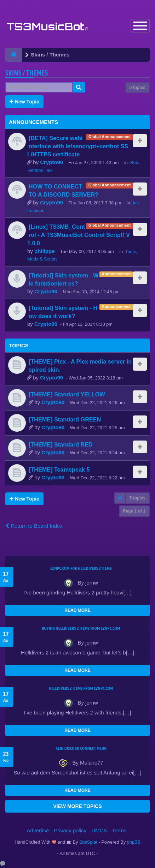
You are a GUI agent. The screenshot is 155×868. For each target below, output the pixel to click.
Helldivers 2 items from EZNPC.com (81, 688)
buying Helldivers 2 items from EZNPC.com (81, 628)
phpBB (134, 842)
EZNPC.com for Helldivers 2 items (81, 568)
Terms (119, 830)
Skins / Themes (27, 73)
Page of (134, 511)
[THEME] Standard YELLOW (67, 394)
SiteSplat (88, 842)
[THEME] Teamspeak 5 (59, 469)
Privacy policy (70, 830)
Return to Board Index (34, 526)
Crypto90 (51, 162)
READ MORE (77, 610)
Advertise (38, 830)
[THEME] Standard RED (61, 444)
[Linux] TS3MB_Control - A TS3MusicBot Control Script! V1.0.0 (79, 235)
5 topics (137, 88)
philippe (45, 251)
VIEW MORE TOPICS (77, 806)
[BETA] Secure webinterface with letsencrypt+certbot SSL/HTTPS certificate (78, 146)
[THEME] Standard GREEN (65, 419)
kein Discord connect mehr (81, 748)
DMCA (99, 830)
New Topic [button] (24, 102)
